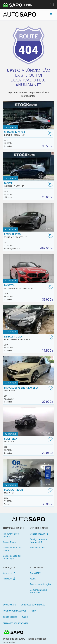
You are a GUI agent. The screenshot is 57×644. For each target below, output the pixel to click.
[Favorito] (50, 133)
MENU (29, 5)
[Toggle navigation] (51, 14)
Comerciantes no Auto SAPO (38, 591)
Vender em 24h (39, 534)
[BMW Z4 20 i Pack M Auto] (29, 268)
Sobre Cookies (10, 617)
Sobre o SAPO (10, 605)
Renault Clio (26, 338)
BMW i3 (26, 185)
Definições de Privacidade (16, 623)
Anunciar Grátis (37, 548)
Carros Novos (10, 542)
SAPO (14, 633)
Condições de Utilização (33, 605)
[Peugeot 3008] (29, 473)
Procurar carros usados (11, 535)
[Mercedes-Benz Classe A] (29, 371)
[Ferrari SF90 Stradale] (29, 217)
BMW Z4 (26, 287)
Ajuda (33, 579)
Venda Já (9, 573)
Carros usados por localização (12, 557)
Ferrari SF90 (26, 236)
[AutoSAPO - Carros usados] (20, 14)
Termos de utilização (40, 584)
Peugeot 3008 (26, 491)
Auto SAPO (36, 573)
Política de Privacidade (15, 611)
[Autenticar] (50, 5)
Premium (9, 579)
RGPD (33, 611)
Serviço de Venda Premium (39, 541)
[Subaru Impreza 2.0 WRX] (29, 115)
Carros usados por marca (12, 549)
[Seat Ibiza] (29, 422)
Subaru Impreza (26, 133)
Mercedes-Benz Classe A (26, 389)
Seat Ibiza (26, 440)
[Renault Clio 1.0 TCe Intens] (29, 320)
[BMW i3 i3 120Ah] (29, 166)
